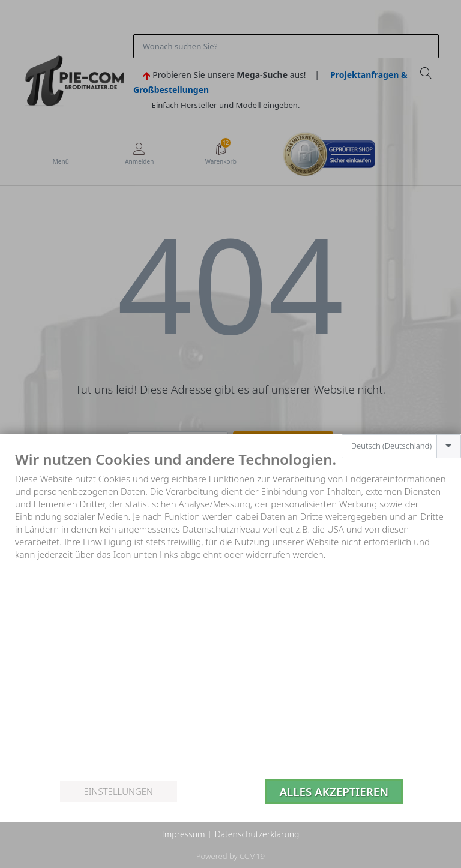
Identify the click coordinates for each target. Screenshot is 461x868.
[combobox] (401, 446)
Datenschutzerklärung (257, 834)
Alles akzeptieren (334, 792)
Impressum (183, 834)
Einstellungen (119, 791)
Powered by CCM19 (230, 856)
